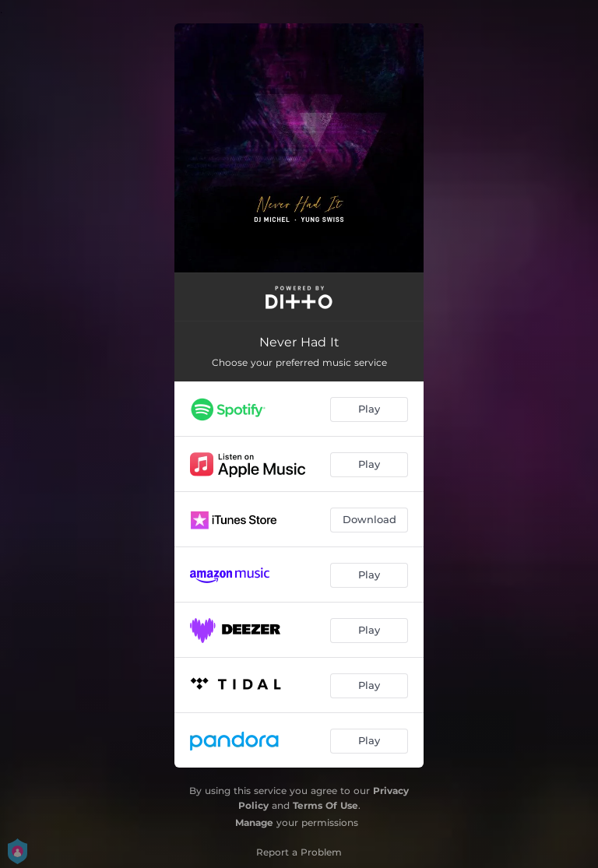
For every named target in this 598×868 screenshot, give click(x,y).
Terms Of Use (325, 805)
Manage (254, 822)
